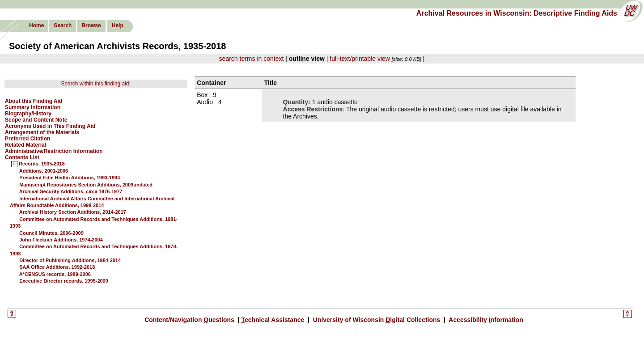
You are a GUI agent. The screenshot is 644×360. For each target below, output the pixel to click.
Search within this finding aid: (95, 84)
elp (118, 25)
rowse (91, 25)
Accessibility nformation (485, 320)
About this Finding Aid (34, 101)
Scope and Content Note (36, 120)
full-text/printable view (360, 59)
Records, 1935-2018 (42, 164)
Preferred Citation (28, 139)
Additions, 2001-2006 (44, 171)
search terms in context (252, 59)
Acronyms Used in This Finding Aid (50, 126)
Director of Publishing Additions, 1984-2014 (70, 260)
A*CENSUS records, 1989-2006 (55, 274)
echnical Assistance (273, 320)
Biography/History (28, 114)
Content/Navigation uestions (190, 320)
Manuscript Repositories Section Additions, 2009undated (86, 185)
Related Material (25, 145)
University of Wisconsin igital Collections (377, 320)
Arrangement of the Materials (42, 132)
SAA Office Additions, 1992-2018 (57, 267)
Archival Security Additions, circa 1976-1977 (71, 191)
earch (63, 25)
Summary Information (33, 107)
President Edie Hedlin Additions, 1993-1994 (70, 178)
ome (36, 25)
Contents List (22, 157)
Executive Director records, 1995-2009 (64, 281)
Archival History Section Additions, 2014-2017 (73, 212)
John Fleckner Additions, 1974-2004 (61, 240)
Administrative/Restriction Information (54, 151)
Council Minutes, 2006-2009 (51, 233)
